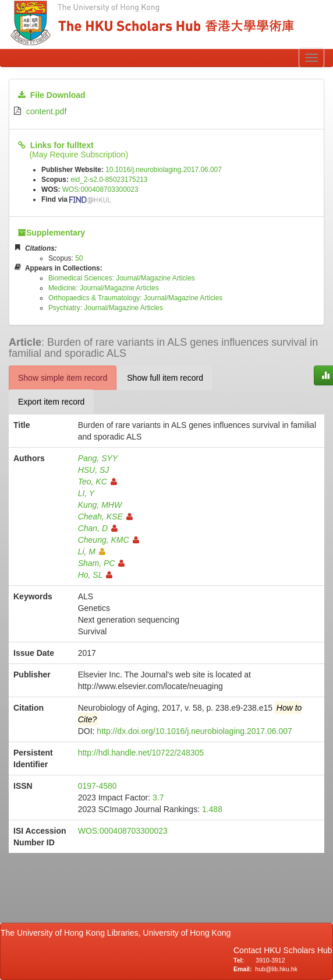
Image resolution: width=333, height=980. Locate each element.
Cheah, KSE (105, 517)
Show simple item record (63, 378)
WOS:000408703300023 (100, 189)
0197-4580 (98, 786)
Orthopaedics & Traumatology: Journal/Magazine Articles (135, 298)
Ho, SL (95, 575)
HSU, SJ (94, 470)
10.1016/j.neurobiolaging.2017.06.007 (164, 170)
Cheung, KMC (109, 540)
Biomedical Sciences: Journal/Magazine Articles (122, 278)
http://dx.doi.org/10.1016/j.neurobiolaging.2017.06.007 (194, 731)
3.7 (158, 798)
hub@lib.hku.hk (276, 969)
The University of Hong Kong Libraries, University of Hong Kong (118, 933)
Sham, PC (102, 563)
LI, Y (86, 493)
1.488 (212, 809)
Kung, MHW (100, 505)
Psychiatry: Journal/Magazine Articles (106, 308)
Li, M (92, 552)
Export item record (51, 402)
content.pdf (46, 111)
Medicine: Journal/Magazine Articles (104, 288)
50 (79, 258)
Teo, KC (98, 482)
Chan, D (98, 528)
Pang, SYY (98, 458)
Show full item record (165, 378)
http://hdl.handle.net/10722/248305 (141, 753)
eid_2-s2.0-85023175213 (109, 180)
